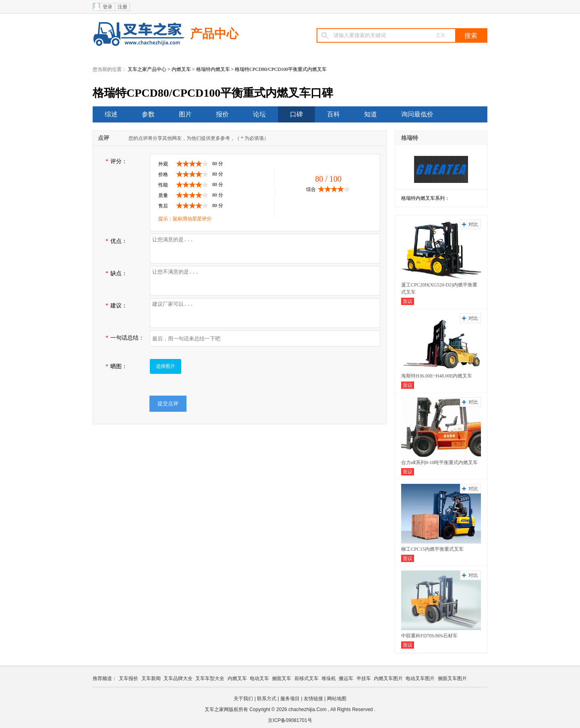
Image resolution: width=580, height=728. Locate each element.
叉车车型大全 (210, 678)
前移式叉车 (307, 678)
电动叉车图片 (420, 678)
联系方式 (267, 699)
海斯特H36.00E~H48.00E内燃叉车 (437, 376)
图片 (185, 114)
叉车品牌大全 (178, 678)
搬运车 (346, 678)
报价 (222, 114)
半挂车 (364, 678)
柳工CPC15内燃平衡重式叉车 (432, 549)
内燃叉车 (181, 69)
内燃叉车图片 (388, 678)
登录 (108, 7)
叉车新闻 (151, 678)
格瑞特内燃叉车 (213, 69)
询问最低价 (417, 114)
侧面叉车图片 (452, 678)
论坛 (259, 114)
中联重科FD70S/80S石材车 (429, 636)
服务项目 (290, 699)
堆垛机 (329, 678)
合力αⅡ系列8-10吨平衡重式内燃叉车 (439, 463)
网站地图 (337, 699)
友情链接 (313, 699)
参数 (148, 114)
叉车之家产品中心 (147, 69)
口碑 (296, 114)
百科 (333, 114)
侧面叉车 (282, 678)
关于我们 (243, 699)
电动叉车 (259, 678)
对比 (473, 224)
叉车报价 (128, 678)
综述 (111, 114)
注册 (122, 7)
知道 (371, 114)
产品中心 (214, 34)
